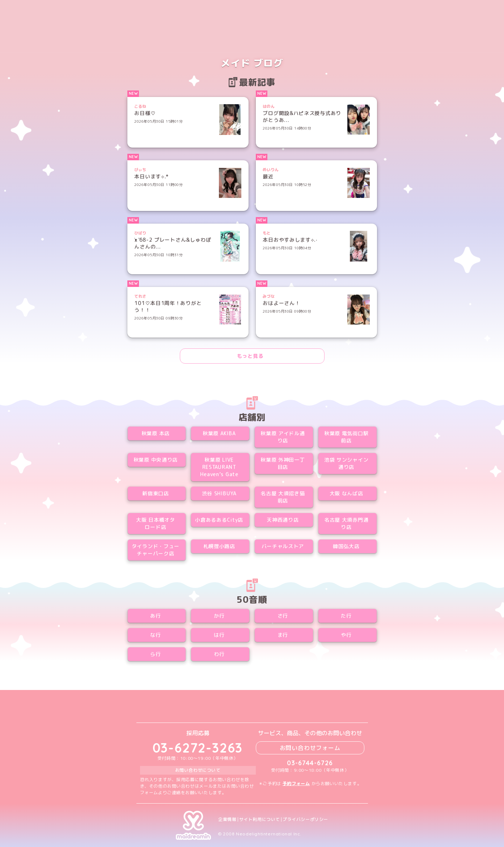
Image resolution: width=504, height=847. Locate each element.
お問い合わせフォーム (310, 748)
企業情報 (227, 820)
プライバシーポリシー (305, 820)
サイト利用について (260, 820)
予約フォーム (296, 784)
